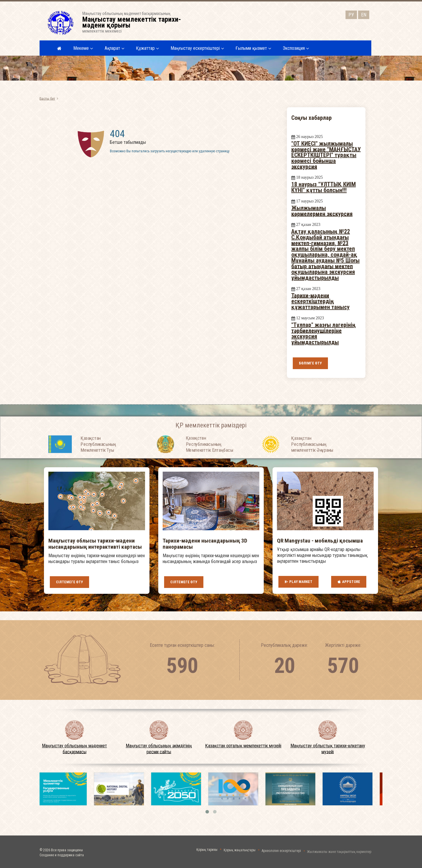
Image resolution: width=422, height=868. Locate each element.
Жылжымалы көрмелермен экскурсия (322, 211)
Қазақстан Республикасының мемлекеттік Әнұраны (312, 460)
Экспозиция (296, 48)
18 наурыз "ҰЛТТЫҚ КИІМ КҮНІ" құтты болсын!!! (324, 187)
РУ (351, 15)
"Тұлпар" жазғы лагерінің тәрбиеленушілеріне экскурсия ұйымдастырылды (324, 334)
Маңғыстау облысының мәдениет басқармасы (74, 749)
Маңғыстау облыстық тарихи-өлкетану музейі (328, 749)
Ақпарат (114, 48)
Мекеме (83, 48)
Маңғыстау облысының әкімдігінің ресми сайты (159, 749)
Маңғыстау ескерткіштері (197, 48)
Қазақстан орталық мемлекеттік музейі (243, 746)
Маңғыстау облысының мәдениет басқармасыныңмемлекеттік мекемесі (135, 22)
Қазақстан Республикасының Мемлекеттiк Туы (98, 460)
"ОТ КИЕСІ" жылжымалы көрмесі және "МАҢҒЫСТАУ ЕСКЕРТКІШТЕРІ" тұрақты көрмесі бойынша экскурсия (326, 155)
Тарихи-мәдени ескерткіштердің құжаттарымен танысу (320, 301)
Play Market (298, 582)
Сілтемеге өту (69, 582)
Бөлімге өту (310, 363)
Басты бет (47, 98)
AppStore (349, 582)
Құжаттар (147, 48)
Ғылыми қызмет (253, 48)
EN (364, 15)
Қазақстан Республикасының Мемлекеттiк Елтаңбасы (209, 460)
